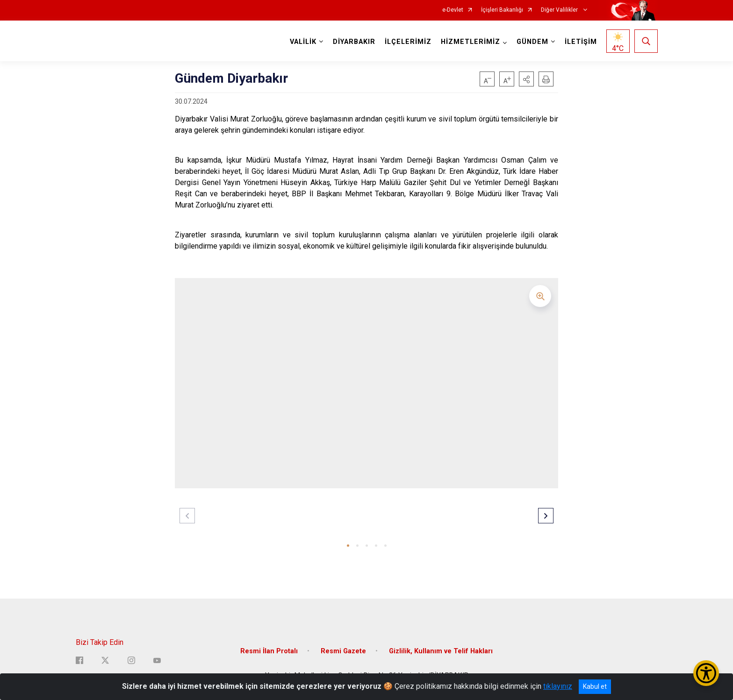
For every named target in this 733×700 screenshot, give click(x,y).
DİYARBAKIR (354, 42)
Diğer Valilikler (560, 10)
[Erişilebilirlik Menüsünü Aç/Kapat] (706, 673)
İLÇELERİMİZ (408, 42)
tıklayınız (558, 686)
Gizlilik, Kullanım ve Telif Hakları (441, 651)
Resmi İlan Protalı (269, 651)
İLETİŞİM (581, 42)
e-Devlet (453, 10)
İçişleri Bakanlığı (502, 10)
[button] (526, 79)
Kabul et (595, 686)
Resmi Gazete (343, 651)
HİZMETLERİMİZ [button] (471, 42)
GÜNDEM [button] (532, 42)
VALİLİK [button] (303, 42)
